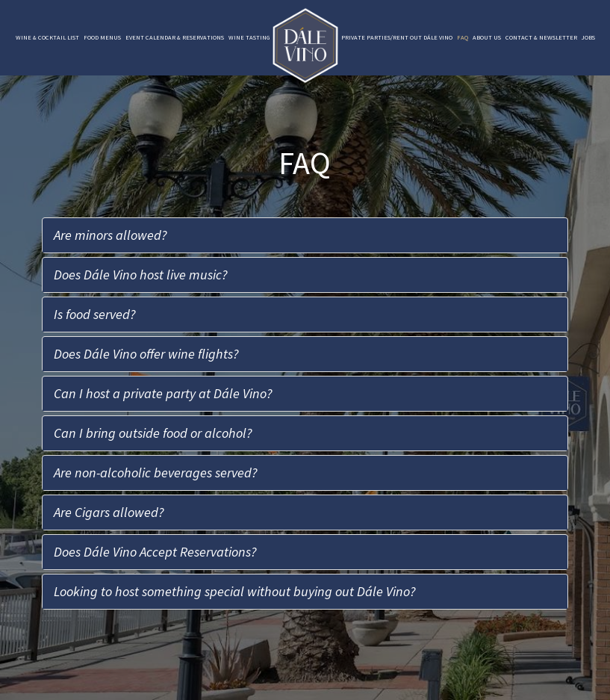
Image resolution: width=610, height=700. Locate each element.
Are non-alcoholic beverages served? (155, 473)
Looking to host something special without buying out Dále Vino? (234, 591)
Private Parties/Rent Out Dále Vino (397, 37)
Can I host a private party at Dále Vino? (163, 393)
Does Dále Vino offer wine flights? (146, 354)
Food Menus (102, 37)
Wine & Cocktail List (47, 37)
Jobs (588, 37)
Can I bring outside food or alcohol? (153, 433)
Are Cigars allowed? (109, 512)
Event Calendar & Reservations (175, 37)
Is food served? (94, 314)
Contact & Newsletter (541, 37)
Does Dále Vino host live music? (140, 275)
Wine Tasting (249, 37)
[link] (305, 47)
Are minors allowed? (110, 235)
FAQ (463, 37)
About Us (487, 37)
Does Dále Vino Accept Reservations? (155, 552)
